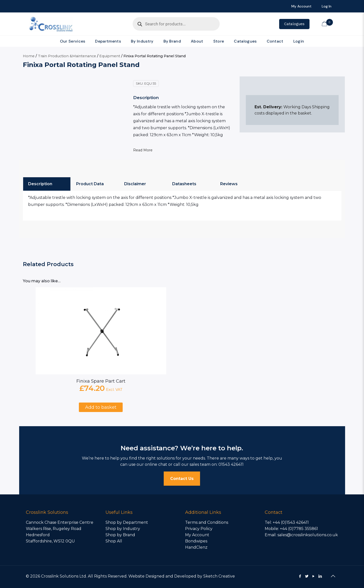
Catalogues (294, 24)
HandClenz (196, 547)
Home (29, 56)
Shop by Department (127, 522)
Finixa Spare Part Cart (101, 381)
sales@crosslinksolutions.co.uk (308, 535)
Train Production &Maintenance (67, 56)
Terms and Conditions (207, 522)
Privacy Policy (199, 529)
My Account (197, 535)
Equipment (110, 56)
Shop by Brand (120, 535)
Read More (143, 150)
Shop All (114, 541)
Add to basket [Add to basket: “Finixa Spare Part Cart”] (101, 407)
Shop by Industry (123, 529)
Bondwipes (196, 541)
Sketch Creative (219, 576)
